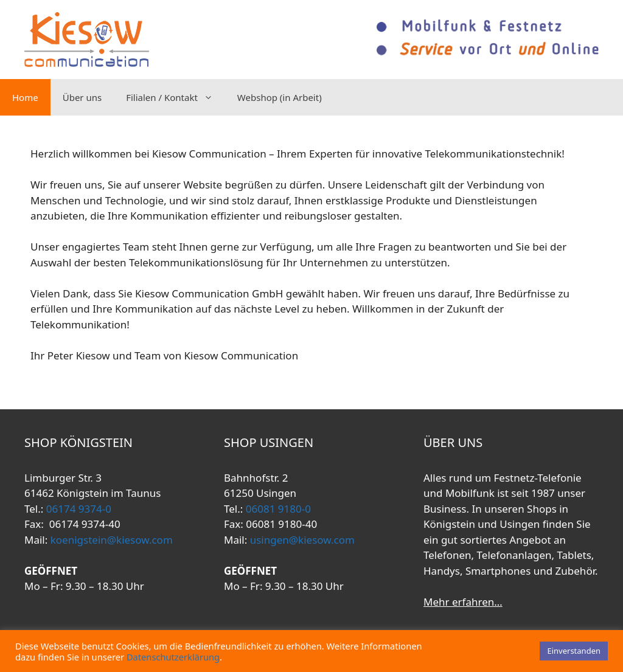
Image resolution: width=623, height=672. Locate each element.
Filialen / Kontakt (176, 97)
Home (25, 97)
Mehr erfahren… (463, 602)
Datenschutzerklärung (173, 657)
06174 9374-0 (77, 509)
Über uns (82, 97)
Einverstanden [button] (574, 651)
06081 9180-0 (277, 509)
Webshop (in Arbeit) (280, 97)
